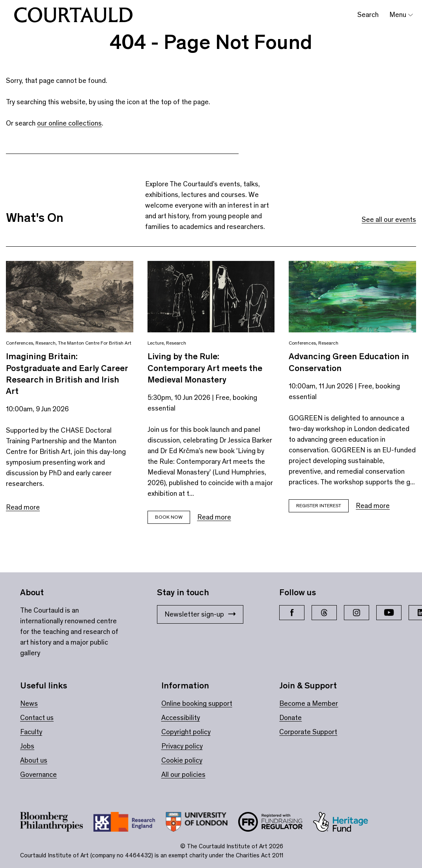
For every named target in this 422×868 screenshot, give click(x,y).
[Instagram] (357, 613)
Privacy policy (182, 746)
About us (34, 760)
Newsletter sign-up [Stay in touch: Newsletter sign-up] (200, 614)
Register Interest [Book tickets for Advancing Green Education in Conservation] (319, 505)
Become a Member (309, 703)
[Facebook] (292, 613)
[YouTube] (389, 613)
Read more (23, 507)
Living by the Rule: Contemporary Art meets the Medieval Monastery (205, 368)
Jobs (27, 746)
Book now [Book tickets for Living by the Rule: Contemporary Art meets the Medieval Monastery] (169, 517)
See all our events (389, 219)
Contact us (37, 718)
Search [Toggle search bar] (368, 15)
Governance (38, 774)
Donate (290, 718)
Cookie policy (182, 760)
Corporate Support (308, 732)
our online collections (69, 123)
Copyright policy (186, 732)
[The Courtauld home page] (73, 15)
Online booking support (197, 703)
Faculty (31, 732)
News (29, 703)
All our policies (183, 774)
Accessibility (181, 718)
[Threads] (324, 613)
